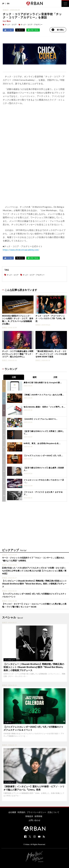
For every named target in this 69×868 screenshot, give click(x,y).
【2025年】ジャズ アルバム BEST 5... (41, 419)
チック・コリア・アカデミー (32, 25)
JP (3, 4)
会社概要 (12, 812)
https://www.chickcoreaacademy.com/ (21, 250)
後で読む (58, 30)
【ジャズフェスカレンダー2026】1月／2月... (43, 456)
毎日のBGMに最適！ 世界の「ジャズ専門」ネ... (44, 407)
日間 (14, 377)
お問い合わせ (34, 820)
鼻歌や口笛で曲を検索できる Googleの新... (43, 383)
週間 (34, 377)
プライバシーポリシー (36, 812)
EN (8, 4)
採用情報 (38, 816)
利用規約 (21, 812)
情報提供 (29, 816)
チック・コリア (11, 25)
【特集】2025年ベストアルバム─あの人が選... (44, 395)
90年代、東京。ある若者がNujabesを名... (42, 443)
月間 (55, 377)
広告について (53, 812)
